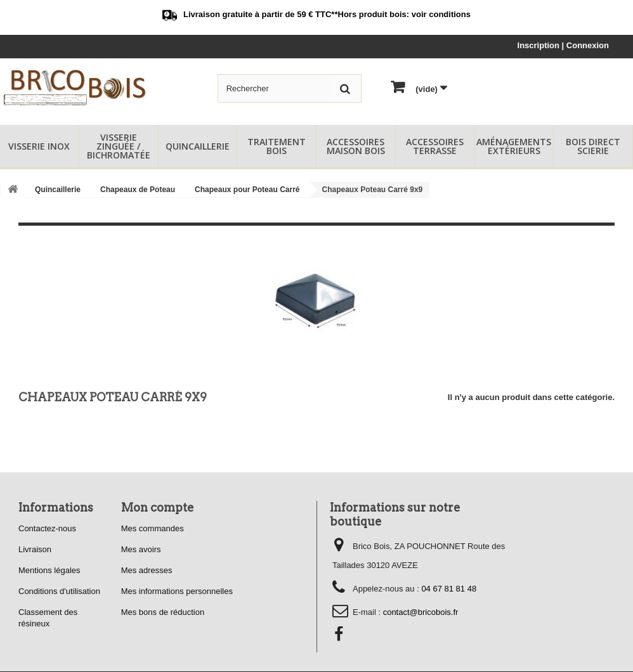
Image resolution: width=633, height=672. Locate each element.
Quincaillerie (198, 146)
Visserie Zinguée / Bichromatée (119, 146)
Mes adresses (147, 570)
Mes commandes (153, 528)
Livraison (35, 549)
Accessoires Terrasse (435, 146)
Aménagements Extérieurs (514, 146)
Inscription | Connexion (563, 45)
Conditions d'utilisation (59, 591)
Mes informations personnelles (177, 591)
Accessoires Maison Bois (356, 146)
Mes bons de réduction (163, 612)
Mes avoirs (141, 549)
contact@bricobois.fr (421, 612)
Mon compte (158, 507)
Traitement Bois (277, 146)
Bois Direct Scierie (593, 146)
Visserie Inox (39, 146)
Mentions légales (49, 570)
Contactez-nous (47, 528)
